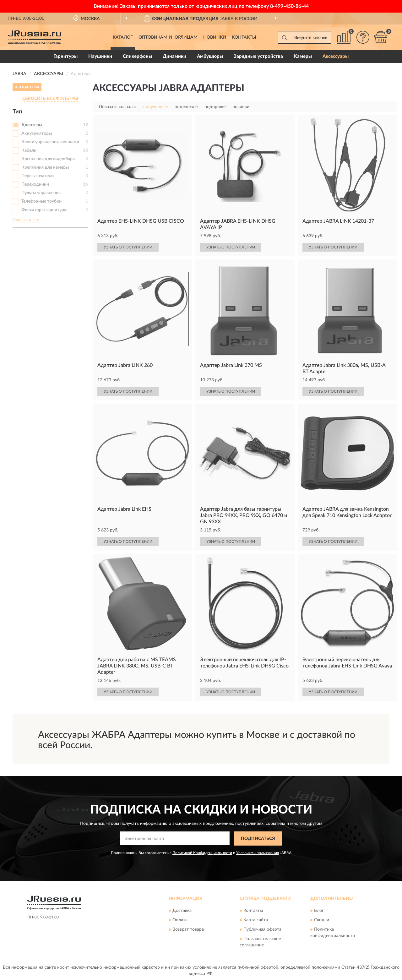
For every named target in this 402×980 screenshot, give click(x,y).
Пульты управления (41, 193)
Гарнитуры (65, 56)
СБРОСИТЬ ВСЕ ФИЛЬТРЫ (50, 99)
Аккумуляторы (37, 133)
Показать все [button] (26, 220)
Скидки (322, 920)
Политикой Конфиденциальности (202, 853)
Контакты (244, 37)
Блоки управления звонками (50, 142)
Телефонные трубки (41, 201)
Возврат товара (188, 930)
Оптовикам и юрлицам (168, 37)
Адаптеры (32, 125)
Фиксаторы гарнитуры (44, 210)
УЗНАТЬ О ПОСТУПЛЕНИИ (128, 247)
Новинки (215, 37)
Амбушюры (210, 56)
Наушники (100, 56)
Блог (319, 911)
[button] (363, 37)
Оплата (180, 920)
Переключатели (38, 176)
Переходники (35, 184)
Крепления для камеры (45, 167)
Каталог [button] (123, 37)
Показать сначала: (117, 107)
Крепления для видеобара (48, 159)
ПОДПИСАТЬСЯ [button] (258, 839)
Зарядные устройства (258, 56)
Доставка (182, 911)
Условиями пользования (258, 853)
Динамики (174, 56)
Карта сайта (256, 920)
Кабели (29, 150)
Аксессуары (336, 56)
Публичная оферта (262, 930)
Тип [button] (17, 112)
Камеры (303, 56)
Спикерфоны (137, 56)
